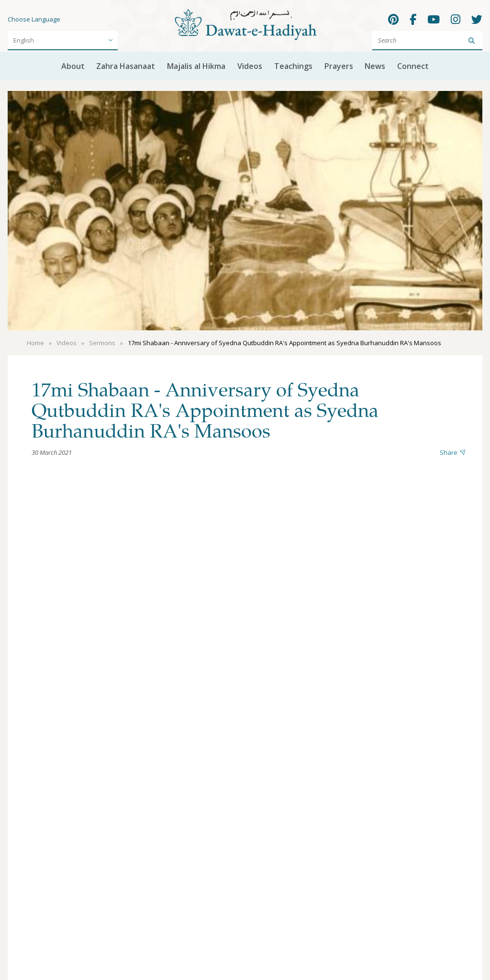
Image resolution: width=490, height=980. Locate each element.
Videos (250, 66)
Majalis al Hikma (196, 66)
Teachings (293, 66)
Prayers (339, 66)
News (375, 66)
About (73, 66)
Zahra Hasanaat (126, 66)
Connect (413, 66)
